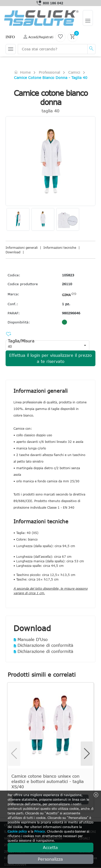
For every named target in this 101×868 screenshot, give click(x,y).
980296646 (71, 313)
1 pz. (66, 304)
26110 (67, 284)
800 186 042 (53, 3)
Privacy (40, 831)
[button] (85, 345)
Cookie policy (17, 831)
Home (22, 72)
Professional (49, 72)
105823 (68, 275)
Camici (74, 72)
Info (10, 37)
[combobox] (43, 345)
